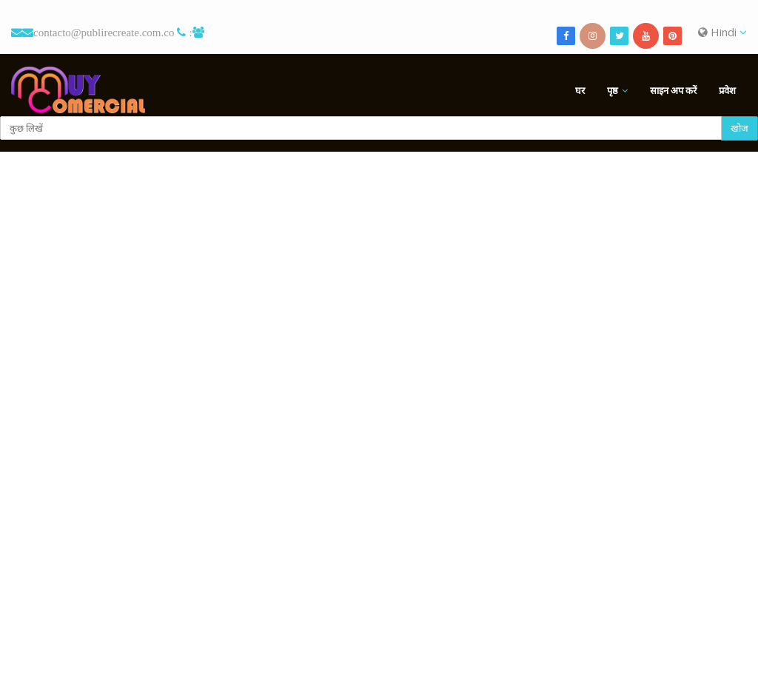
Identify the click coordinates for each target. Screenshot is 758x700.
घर (580, 90)
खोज (739, 128)
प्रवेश (727, 90)
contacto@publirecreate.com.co (104, 32)
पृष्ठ (613, 90)
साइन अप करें (673, 90)
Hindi (722, 32)
